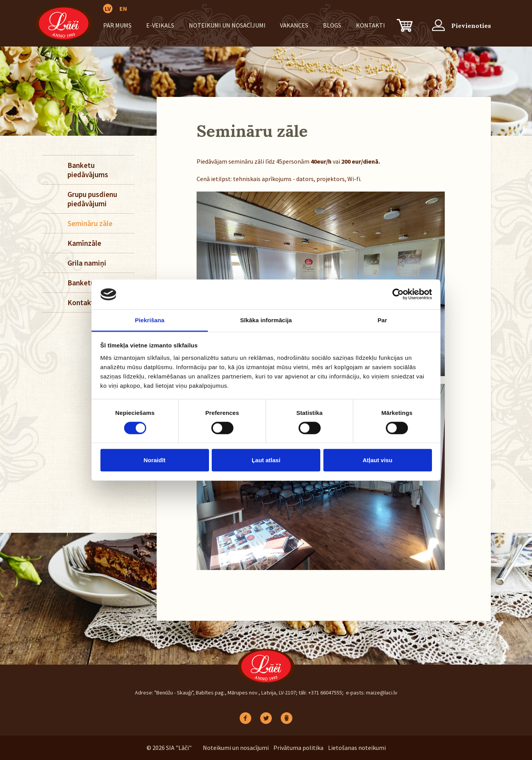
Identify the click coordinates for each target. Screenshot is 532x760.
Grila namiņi (87, 263)
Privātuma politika (298, 748)
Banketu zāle (88, 283)
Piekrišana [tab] (150, 320)
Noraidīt (155, 460)
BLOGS (332, 25)
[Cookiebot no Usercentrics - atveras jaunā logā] (398, 294)
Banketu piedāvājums (88, 170)
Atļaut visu (377, 460)
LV (108, 9)
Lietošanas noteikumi (357, 748)
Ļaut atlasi (266, 460)
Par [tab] (383, 320)
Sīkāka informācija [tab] (266, 320)
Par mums (117, 25)
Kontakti (370, 25)
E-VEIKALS (160, 25)
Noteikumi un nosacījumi (227, 25)
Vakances (294, 25)
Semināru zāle (90, 223)
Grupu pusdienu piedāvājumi (92, 199)
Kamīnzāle (84, 243)
